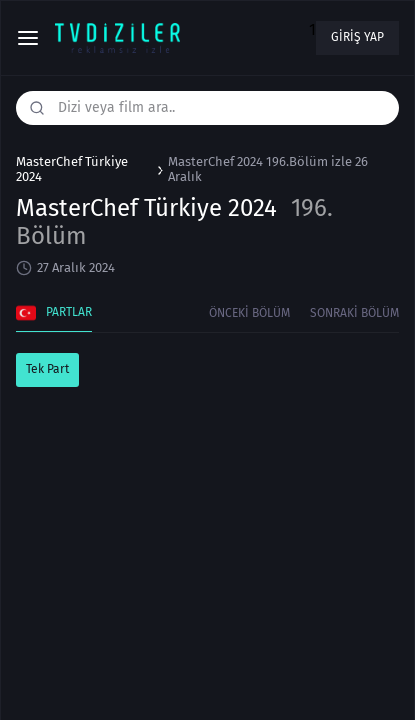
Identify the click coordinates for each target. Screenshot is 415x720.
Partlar (54, 313)
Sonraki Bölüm (354, 313)
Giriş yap (357, 37)
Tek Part (47, 369)
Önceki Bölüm (249, 313)
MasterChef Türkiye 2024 (72, 169)
